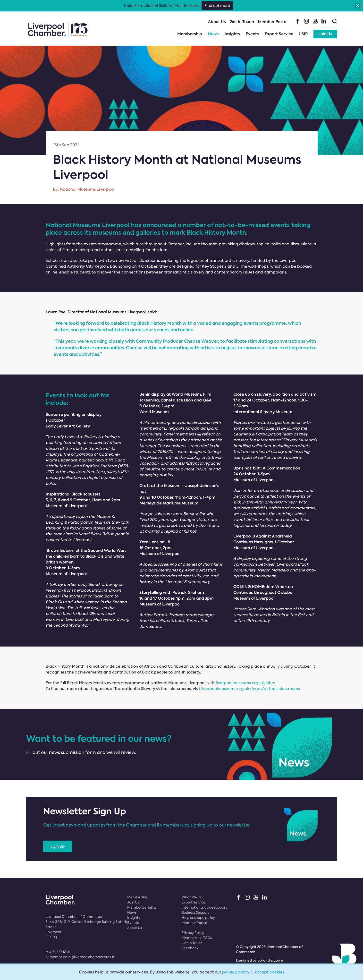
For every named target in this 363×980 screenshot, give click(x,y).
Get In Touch (242, 22)
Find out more (217, 6)
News (213, 34)
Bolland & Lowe (270, 960)
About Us (217, 22)
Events (252, 34)
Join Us (325, 34)
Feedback (190, 948)
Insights (232, 34)
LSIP (303, 34)
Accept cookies (269, 972)
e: (80, 957)
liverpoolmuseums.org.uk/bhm (246, 683)
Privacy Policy (193, 933)
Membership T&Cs (197, 938)
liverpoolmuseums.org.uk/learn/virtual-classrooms (251, 689)
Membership (190, 34)
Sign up (58, 846)
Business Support (195, 912)
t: (58, 952)
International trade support (204, 907)
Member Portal (273, 22)
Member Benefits (142, 907)
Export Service (279, 34)
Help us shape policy (198, 918)
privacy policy (236, 972)
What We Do (192, 897)
